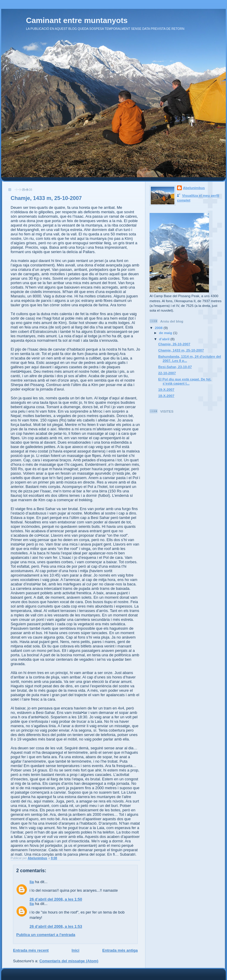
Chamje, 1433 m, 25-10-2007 (181, 350)
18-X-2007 (166, 396)
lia (32, 882)
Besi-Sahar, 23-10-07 (175, 367)
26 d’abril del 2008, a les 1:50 (56, 899)
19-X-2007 (166, 389)
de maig (166, 333)
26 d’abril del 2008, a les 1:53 (56, 926)
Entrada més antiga (120, 950)
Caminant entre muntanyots (77, 20)
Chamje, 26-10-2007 (174, 344)
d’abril (165, 339)
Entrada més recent (31, 950)
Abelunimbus (194, 188)
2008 (159, 328)
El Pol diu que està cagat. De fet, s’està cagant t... (185, 381)
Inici (75, 950)
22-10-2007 (167, 373)
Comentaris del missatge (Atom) (69, 961)
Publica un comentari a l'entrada (46, 935)
